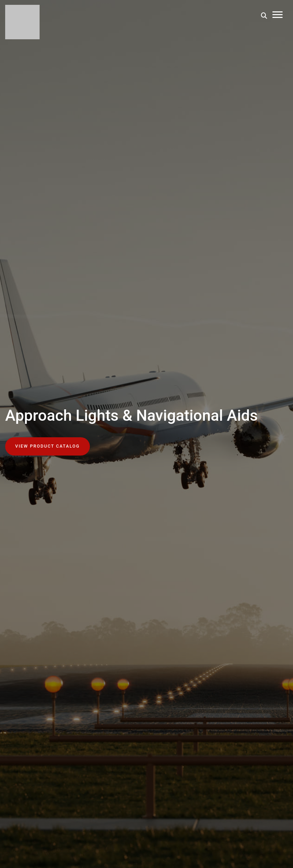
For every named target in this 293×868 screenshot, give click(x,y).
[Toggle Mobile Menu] (278, 16)
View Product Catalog (48, 446)
